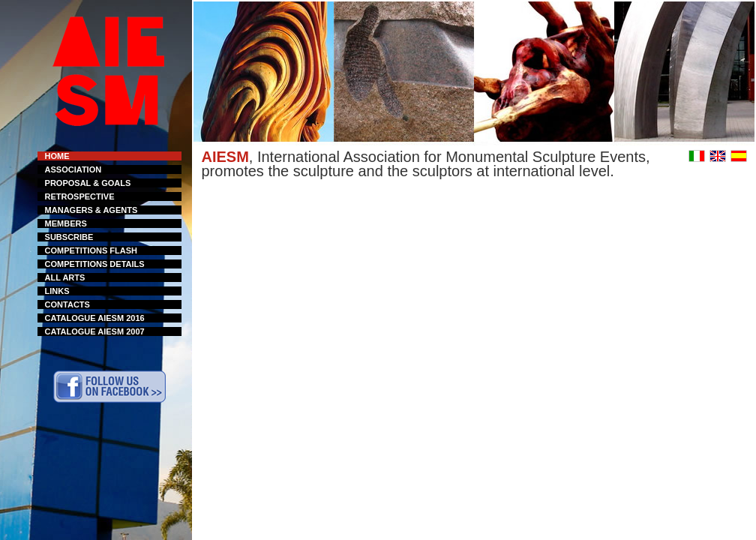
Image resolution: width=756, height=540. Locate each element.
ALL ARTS (65, 277)
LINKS (57, 291)
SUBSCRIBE (69, 237)
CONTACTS (67, 304)
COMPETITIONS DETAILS (95, 264)
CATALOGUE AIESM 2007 (95, 331)
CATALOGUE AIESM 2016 (95, 318)
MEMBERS (66, 223)
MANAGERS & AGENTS (91, 210)
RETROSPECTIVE (80, 196)
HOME (57, 156)
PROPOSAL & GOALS (88, 183)
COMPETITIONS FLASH (91, 250)
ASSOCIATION (73, 169)
